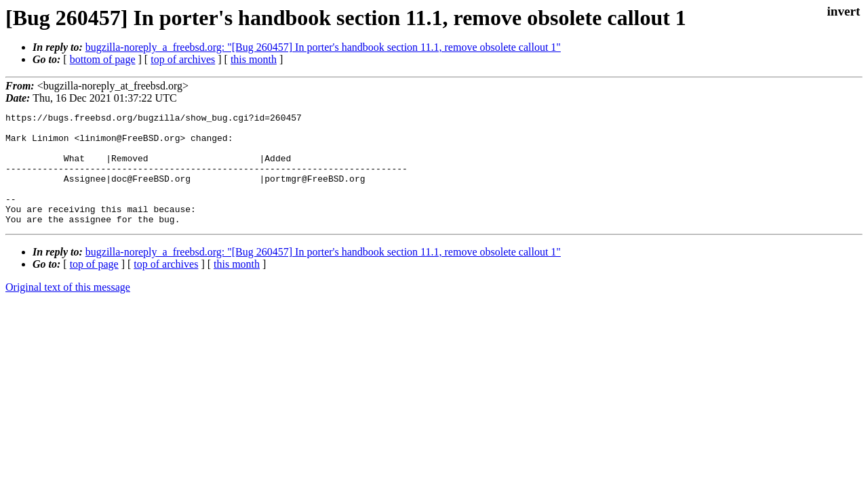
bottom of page (103, 59)
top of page (94, 286)
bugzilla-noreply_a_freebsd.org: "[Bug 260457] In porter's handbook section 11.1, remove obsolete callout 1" (323, 47)
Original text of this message (68, 309)
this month (254, 59)
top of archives (183, 59)
